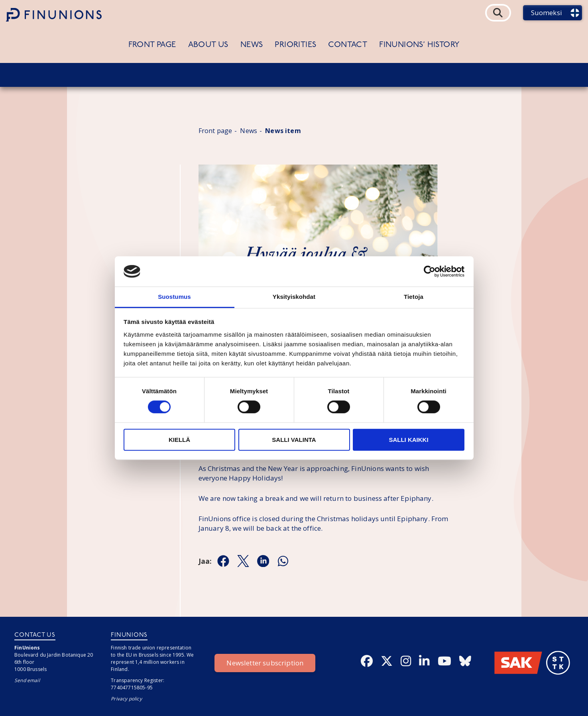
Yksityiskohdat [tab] (294, 297)
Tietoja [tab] (414, 297)
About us (208, 45)
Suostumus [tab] (174, 297)
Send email (27, 680)
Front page (152, 45)
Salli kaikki (408, 440)
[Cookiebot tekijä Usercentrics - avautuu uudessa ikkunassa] (430, 271)
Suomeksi (547, 13)
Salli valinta (294, 440)
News (252, 45)
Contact (348, 45)
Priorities (295, 45)
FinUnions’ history (419, 45)
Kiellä (179, 440)
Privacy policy (126, 699)
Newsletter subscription (265, 663)
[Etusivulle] (54, 15)
